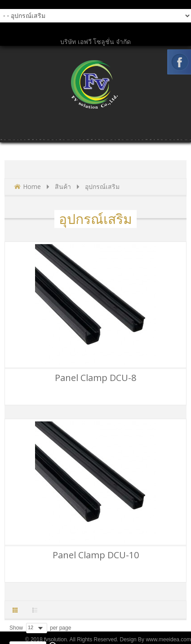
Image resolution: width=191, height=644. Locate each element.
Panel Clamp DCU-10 (96, 555)
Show (16, 628)
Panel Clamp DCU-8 (95, 378)
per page (60, 628)
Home (32, 186)
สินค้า (63, 186)
